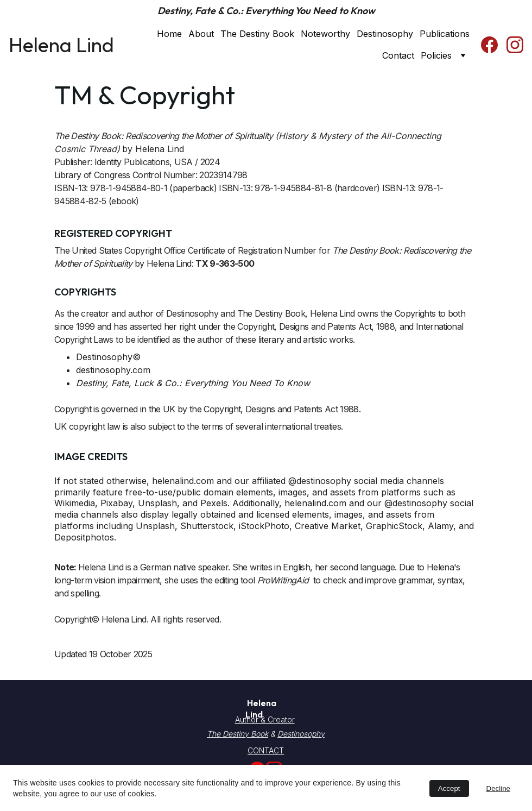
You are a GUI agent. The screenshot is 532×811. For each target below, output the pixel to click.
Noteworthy (325, 34)
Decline (498, 788)
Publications (445, 34)
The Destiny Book (257, 34)
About (201, 34)
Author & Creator (265, 719)
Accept (449, 788)
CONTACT (266, 750)
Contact (398, 55)
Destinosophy (385, 34)
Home (169, 34)
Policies (436, 55)
